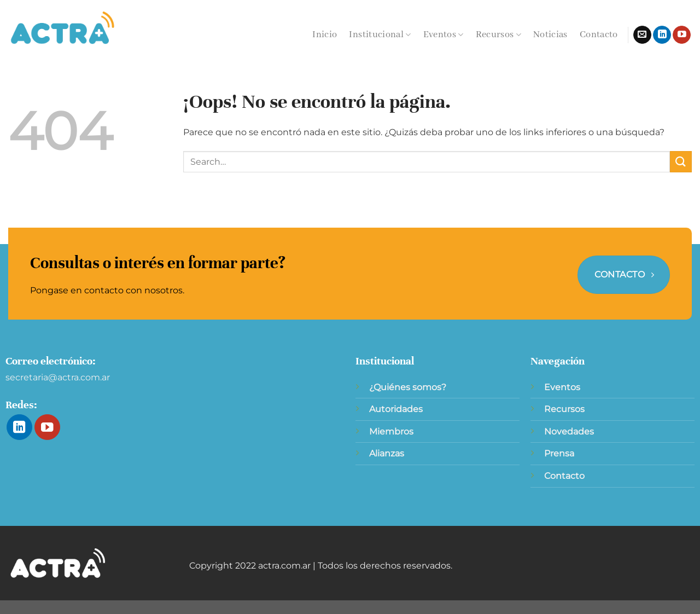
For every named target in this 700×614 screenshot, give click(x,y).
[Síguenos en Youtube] (682, 35)
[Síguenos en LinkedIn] (662, 35)
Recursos (498, 35)
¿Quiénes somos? (408, 387)
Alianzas (387, 453)
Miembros (391, 431)
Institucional (380, 35)
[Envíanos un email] (642, 35)
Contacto (599, 35)
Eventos (444, 35)
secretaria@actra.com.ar (58, 377)
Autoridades (396, 409)
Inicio (325, 35)
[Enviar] (681, 162)
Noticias (550, 35)
